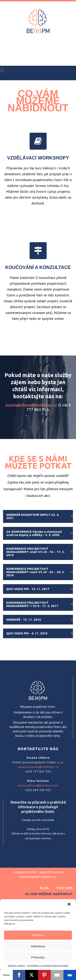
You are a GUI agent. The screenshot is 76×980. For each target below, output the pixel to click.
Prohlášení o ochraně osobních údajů (48, 965)
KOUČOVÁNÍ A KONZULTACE (38, 267)
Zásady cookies (17, 965)
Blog (44, 888)
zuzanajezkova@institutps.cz (31, 405)
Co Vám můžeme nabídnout (49, 894)
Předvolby (38, 957)
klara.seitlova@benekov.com (38, 785)
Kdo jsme (65, 888)
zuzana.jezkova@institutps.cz (38, 767)
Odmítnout (38, 946)
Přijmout (38, 935)
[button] (70, 905)
